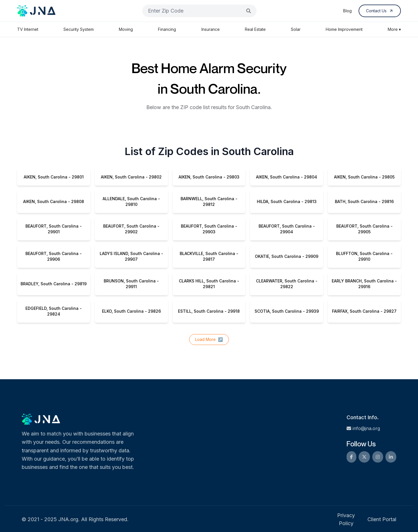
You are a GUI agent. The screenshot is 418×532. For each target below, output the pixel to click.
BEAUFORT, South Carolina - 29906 (54, 256)
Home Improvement (344, 29)
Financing (167, 29)
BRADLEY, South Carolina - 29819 (54, 284)
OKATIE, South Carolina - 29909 (287, 256)
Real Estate (255, 29)
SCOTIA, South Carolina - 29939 (287, 311)
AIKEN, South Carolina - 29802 (131, 177)
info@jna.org (363, 428)
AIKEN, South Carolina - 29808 (54, 201)
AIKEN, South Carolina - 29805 (364, 177)
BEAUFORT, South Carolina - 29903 (209, 229)
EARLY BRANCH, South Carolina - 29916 (364, 284)
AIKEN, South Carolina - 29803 (209, 177)
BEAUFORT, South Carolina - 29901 (54, 229)
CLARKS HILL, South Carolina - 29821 (209, 284)
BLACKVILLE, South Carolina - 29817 (209, 256)
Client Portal (382, 519)
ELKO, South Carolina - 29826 (131, 311)
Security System (79, 29)
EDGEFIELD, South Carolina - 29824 (54, 311)
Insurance (211, 29)
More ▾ (394, 29)
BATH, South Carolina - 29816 (364, 201)
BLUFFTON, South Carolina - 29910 (364, 256)
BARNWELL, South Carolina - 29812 (209, 201)
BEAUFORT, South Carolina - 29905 (364, 229)
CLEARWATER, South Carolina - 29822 (287, 284)
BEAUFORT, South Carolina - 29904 (287, 229)
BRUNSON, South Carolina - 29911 (131, 284)
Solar (296, 29)
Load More (209, 340)
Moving (126, 29)
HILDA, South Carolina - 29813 (287, 201)
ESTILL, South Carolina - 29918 (209, 311)
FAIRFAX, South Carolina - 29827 (364, 311)
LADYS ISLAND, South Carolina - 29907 (131, 256)
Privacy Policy (346, 519)
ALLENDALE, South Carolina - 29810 (131, 201)
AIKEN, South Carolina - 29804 (287, 177)
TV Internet (28, 29)
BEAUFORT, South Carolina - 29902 (131, 229)
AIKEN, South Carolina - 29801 (54, 177)
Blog (347, 11)
